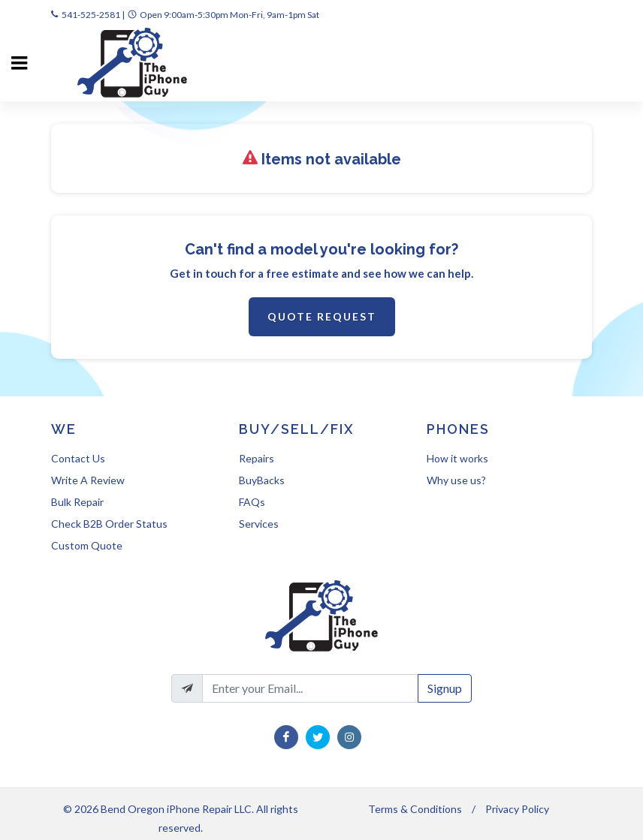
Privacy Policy (517, 809)
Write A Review (88, 480)
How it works (457, 458)
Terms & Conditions (415, 809)
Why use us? (456, 480)
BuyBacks (262, 480)
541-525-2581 (91, 15)
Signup (445, 688)
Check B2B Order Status (109, 524)
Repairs (257, 458)
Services (259, 524)
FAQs (252, 502)
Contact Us (78, 458)
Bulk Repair (77, 502)
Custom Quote (87, 545)
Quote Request (322, 316)
